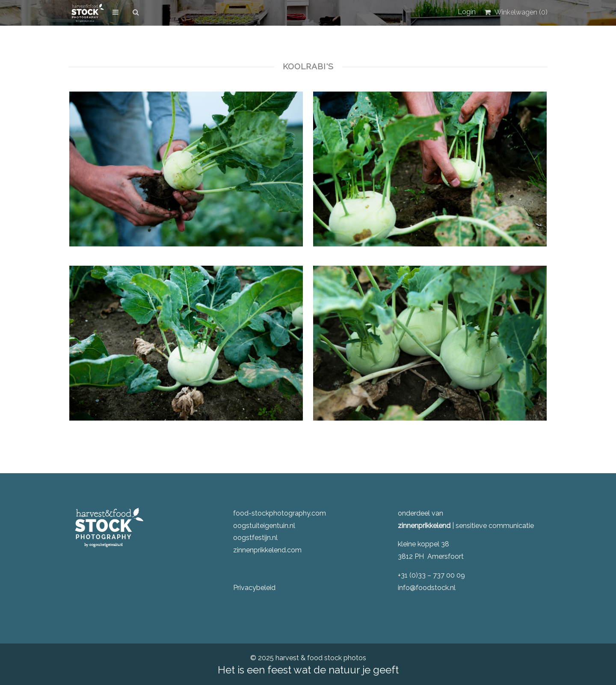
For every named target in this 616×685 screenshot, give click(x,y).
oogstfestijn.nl (255, 538)
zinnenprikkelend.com (267, 550)
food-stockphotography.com (280, 513)
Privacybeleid (254, 588)
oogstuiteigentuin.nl (264, 526)
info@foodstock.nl (427, 588)
